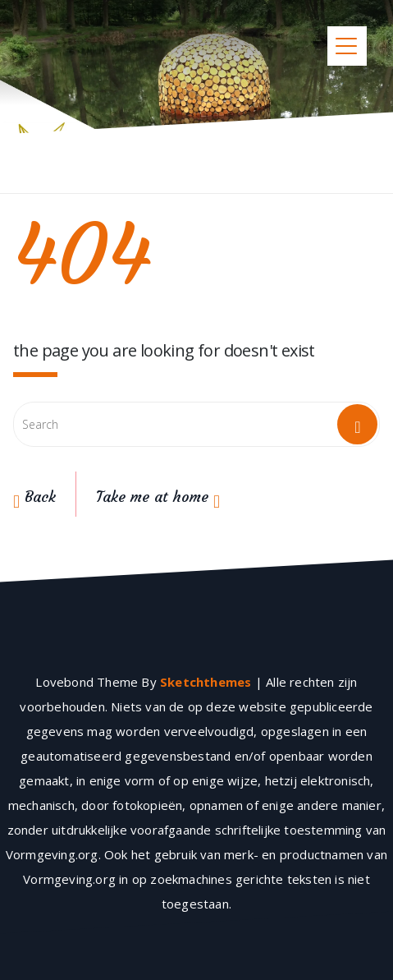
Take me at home (158, 497)
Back (34, 497)
